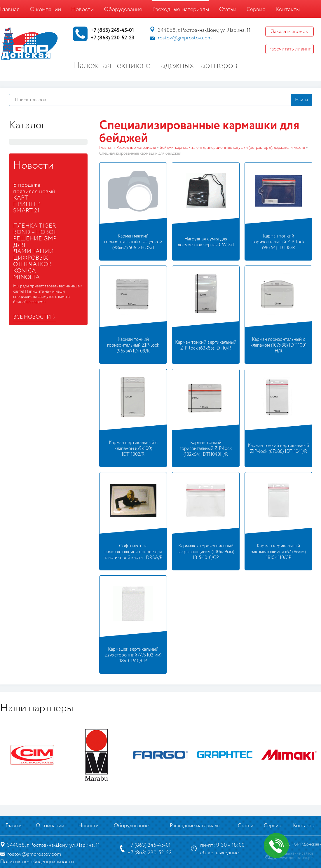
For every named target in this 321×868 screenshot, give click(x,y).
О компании (45, 9)
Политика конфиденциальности (37, 862)
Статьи (228, 9)
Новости (82, 9)
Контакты (288, 9)
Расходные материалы (181, 9)
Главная (10, 9)
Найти (301, 100)
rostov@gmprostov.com (185, 38)
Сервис (256, 9)
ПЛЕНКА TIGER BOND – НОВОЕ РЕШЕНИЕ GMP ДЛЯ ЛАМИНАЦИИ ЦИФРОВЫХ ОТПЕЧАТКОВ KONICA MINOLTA (35, 252)
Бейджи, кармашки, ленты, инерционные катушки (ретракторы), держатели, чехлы (232, 148)
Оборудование (123, 9)
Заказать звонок (290, 32)
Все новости (32, 317)
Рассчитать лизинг (289, 49)
